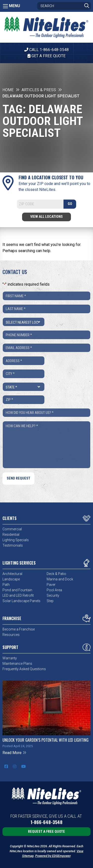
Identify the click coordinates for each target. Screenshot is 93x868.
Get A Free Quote (46, 56)
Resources (11, 635)
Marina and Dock (60, 579)
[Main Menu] (5, 6)
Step (50, 601)
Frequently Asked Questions (24, 669)
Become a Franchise (19, 629)
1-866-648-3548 (46, 822)
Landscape (11, 579)
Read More (15, 753)
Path (6, 585)
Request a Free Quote (46, 832)
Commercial (12, 529)
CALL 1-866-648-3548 (46, 50)
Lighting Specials (16, 540)
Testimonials (13, 545)
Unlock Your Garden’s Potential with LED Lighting (46, 740)
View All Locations (46, 217)
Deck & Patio (56, 574)
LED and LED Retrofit (18, 595)
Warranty (10, 658)
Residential (11, 535)
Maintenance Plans (17, 664)
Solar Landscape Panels (21, 601)
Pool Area (54, 590)
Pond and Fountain (17, 590)
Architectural (12, 574)
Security (53, 595)
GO (70, 204)
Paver (51, 585)
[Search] (64, 6)
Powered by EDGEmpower (53, 856)
